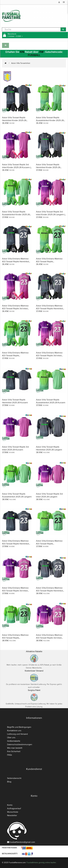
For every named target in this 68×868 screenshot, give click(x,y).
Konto (10, 805)
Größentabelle (14, 741)
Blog (9, 782)
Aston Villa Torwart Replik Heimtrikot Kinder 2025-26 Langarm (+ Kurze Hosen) (48, 167)
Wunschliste (13, 812)
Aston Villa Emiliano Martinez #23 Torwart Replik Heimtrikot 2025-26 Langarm (49, 591)
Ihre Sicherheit (14, 751)
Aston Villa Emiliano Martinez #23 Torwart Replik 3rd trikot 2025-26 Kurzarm (15, 591)
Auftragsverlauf (14, 809)
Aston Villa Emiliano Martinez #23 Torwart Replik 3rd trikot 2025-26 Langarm (49, 638)
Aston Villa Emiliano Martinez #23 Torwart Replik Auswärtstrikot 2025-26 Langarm (17, 638)
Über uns (11, 738)
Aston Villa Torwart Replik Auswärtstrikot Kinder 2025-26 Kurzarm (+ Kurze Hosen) (50, 120)
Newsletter (12, 815)
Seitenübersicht (14, 778)
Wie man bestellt (15, 748)
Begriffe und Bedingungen (19, 727)
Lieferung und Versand (17, 734)
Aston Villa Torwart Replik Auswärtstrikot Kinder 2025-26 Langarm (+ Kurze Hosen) (16, 215)
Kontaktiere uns (14, 731)
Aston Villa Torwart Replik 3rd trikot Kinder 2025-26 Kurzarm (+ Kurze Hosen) (17, 167)
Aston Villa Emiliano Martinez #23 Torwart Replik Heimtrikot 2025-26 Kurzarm (15, 544)
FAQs (10, 755)
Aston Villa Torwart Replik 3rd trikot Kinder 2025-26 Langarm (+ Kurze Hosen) (51, 215)
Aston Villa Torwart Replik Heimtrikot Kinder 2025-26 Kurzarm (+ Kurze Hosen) (14, 120)
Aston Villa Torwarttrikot (21, 63)
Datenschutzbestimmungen (20, 744)
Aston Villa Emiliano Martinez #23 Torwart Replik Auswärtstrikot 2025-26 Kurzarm (51, 544)
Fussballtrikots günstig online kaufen (41, 863)
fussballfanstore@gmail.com (22, 842)
